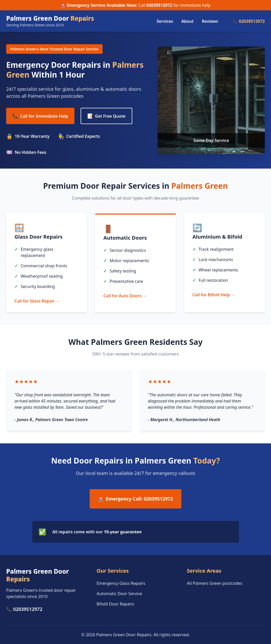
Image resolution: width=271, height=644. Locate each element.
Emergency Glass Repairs (121, 583)
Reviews (210, 21)
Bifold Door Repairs (115, 604)
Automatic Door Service (119, 594)
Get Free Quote (106, 116)
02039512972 (159, 5)
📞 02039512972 (249, 21)
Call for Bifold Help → (214, 295)
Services (165, 21)
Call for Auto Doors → (125, 296)
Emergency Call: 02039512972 (135, 499)
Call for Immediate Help (40, 116)
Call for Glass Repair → (37, 301)
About (187, 21)
